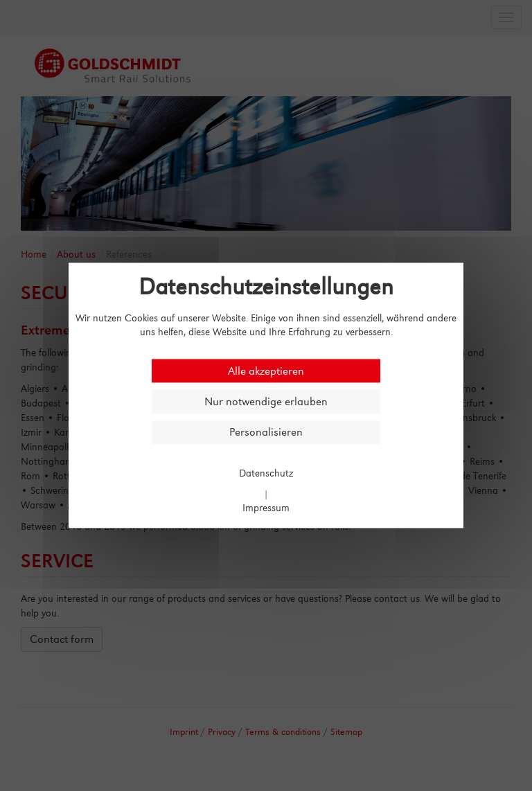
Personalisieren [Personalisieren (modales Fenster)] (266, 433)
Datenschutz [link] (266, 473)
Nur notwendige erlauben (266, 401)
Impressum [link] (266, 508)
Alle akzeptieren (266, 371)
